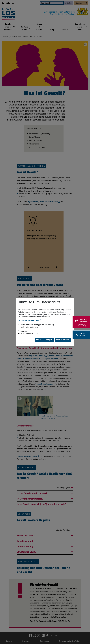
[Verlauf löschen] (81, 335)
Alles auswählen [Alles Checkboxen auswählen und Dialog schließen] (63, 340)
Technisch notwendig (36, 325)
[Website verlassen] (81, 322)
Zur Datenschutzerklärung (30, 320)
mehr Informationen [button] (29, 327)
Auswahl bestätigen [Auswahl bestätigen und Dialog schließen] (44, 340)
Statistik (23, 331)
